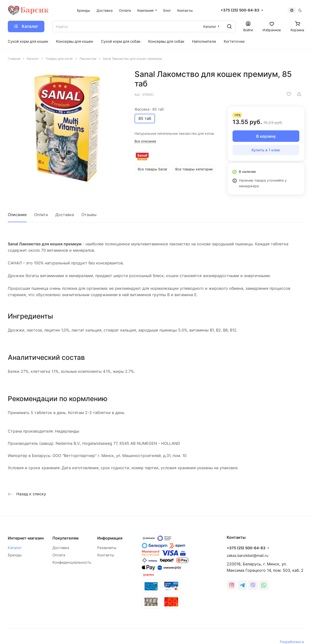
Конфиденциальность (72, 562)
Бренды (15, 555)
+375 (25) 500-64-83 (240, 10)
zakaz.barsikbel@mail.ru (248, 556)
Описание (17, 215)
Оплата (41, 215)
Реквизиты (107, 548)
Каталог (15, 548)
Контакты (106, 555)
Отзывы (89, 215)
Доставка (65, 215)
